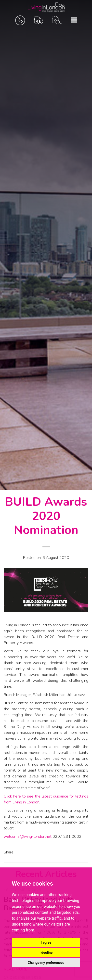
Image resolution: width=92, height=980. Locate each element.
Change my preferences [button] (46, 963)
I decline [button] (46, 953)
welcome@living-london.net (28, 837)
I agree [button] (46, 942)
